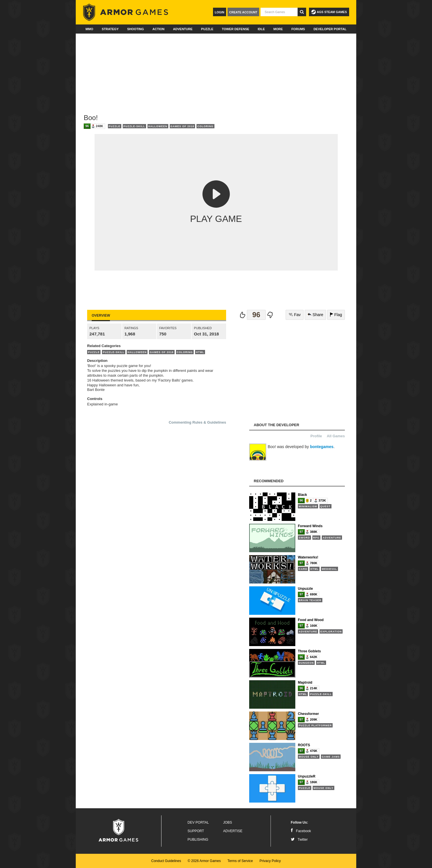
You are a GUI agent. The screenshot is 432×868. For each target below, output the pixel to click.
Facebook (301, 831)
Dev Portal (198, 822)
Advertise (233, 831)
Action (158, 29)
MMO (89, 29)
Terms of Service (240, 861)
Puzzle (207, 29)
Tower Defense (236, 29)
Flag (336, 315)
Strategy (110, 29)
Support (196, 831)
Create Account (243, 12)
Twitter (299, 840)
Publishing (198, 840)
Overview (101, 316)
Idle (261, 29)
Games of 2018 (183, 126)
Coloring (205, 126)
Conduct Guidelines (166, 861)
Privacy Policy (270, 861)
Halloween (158, 126)
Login (220, 12)
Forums (298, 29)
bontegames (322, 447)
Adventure (183, 29)
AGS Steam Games (329, 12)
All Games (336, 436)
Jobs (228, 822)
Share (315, 315)
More (278, 29)
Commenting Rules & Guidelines (197, 422)
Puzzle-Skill (134, 126)
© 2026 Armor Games (204, 861)
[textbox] (279, 12)
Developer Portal (330, 29)
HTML (200, 352)
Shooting (135, 29)
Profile (316, 436)
